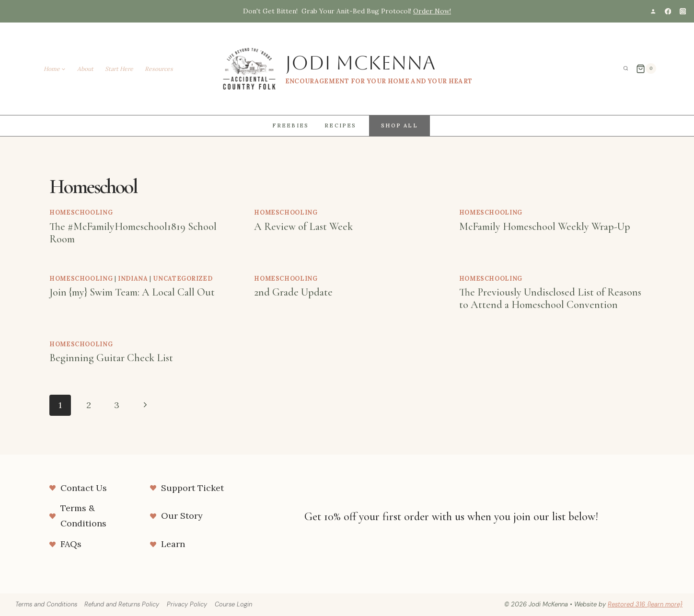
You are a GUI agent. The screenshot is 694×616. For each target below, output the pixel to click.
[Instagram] (683, 11)
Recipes (340, 125)
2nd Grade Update (293, 292)
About (85, 69)
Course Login (233, 604)
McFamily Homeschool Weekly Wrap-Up (545, 227)
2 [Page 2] (89, 405)
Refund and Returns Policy (122, 604)
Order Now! (432, 11)
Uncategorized (183, 278)
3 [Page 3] (117, 405)
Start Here (119, 69)
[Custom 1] (653, 11)
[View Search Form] (626, 68)
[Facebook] (668, 11)
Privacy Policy (187, 604)
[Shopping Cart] (646, 68)
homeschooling (81, 212)
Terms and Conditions (46, 604)
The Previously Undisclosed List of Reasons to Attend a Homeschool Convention (550, 298)
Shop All (399, 125)
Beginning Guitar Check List (111, 358)
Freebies (291, 125)
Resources (159, 69)
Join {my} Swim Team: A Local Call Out (132, 292)
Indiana (133, 278)
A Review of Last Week (303, 227)
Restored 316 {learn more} (645, 604)
